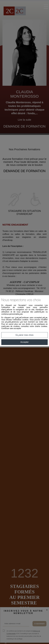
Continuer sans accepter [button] (11, 328)
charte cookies (41, 326)
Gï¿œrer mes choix (25, 335)
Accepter (24, 342)
